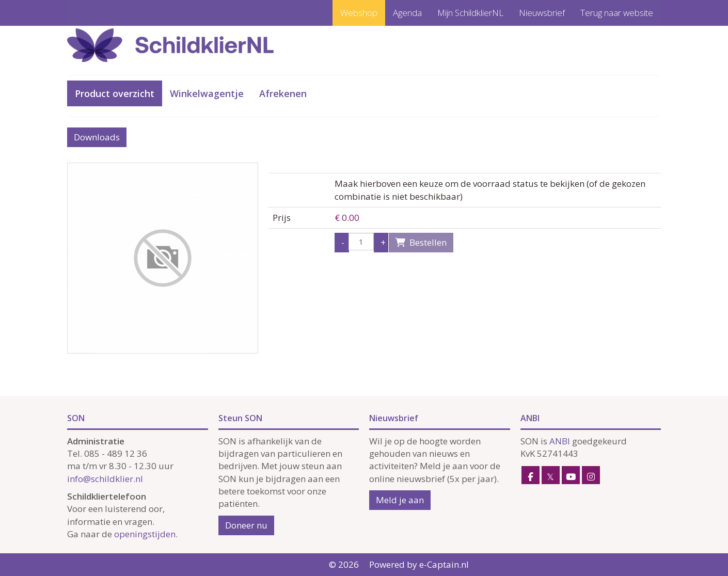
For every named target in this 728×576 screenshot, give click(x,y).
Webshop (359, 13)
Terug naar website (617, 13)
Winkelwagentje (207, 93)
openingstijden (145, 534)
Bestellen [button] (421, 242)
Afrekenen (283, 93)
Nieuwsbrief (542, 13)
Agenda (407, 13)
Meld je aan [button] (400, 500)
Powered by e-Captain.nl (419, 564)
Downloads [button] (97, 137)
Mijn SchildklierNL (470, 13)
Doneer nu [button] (246, 525)
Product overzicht (115, 93)
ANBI (560, 441)
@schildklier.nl (105, 479)
